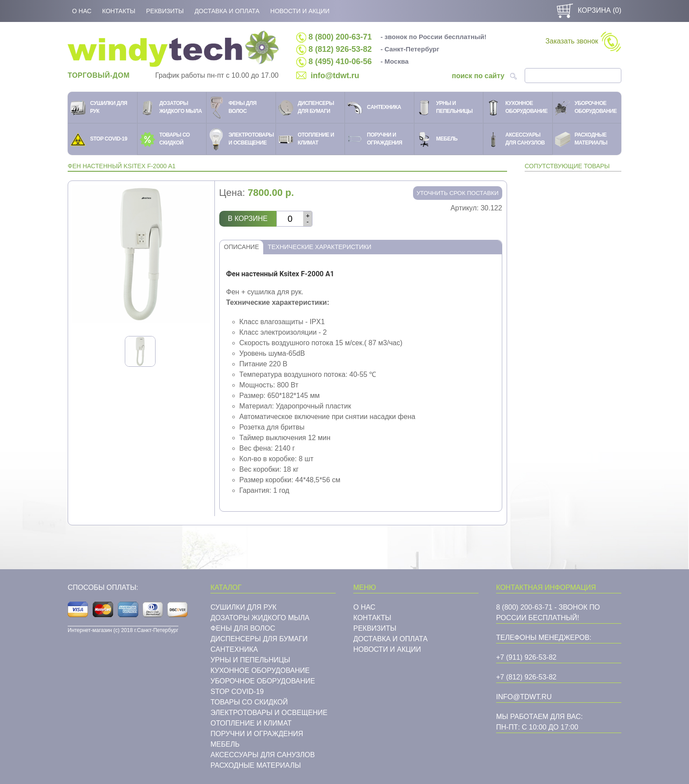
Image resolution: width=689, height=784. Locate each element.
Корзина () (588, 10)
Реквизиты (165, 11)
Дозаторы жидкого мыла (260, 618)
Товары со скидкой (249, 702)
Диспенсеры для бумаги (259, 639)
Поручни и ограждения (257, 734)
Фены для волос (243, 628)
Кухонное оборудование (260, 670)
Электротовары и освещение (269, 713)
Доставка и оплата (227, 11)
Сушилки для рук (243, 607)
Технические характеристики (319, 247)
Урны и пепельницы (250, 660)
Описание (242, 247)
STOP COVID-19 (237, 692)
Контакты (119, 11)
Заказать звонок (583, 42)
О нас (82, 11)
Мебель (225, 744)
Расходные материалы (256, 765)
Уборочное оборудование (263, 681)
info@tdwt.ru (335, 76)
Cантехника (234, 649)
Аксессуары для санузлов (263, 755)
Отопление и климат (251, 723)
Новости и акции (300, 11)
